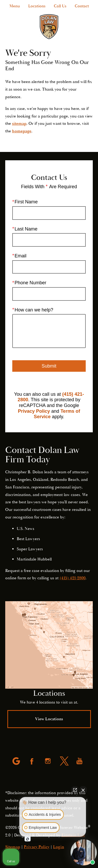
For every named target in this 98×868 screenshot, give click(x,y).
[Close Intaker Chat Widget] (83, 790)
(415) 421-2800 (73, 578)
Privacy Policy (34, 411)
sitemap (19, 123)
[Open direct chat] (75, 790)
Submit (49, 366)
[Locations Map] (49, 645)
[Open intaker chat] (28, 839)
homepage (22, 131)
